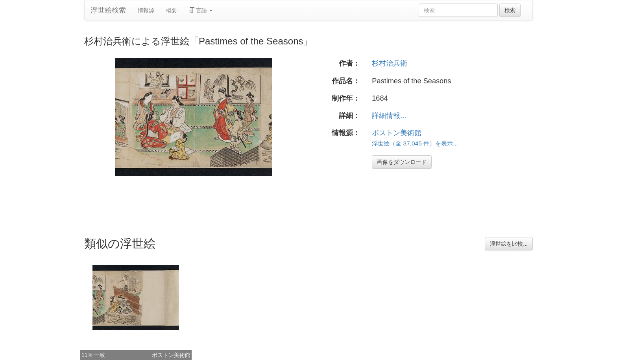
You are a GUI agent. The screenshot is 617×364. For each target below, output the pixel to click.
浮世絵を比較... (509, 244)
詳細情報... (389, 116)
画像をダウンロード (402, 162)
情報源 (146, 10)
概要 (172, 10)
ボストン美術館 (397, 133)
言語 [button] (201, 10)
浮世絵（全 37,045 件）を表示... (415, 143)
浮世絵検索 (108, 10)
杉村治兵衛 (390, 63)
